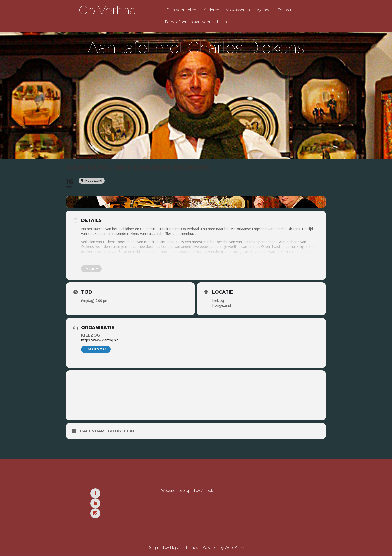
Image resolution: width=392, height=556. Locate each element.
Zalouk (207, 493)
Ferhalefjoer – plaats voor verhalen (196, 22)
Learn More (96, 352)
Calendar (92, 434)
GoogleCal (122, 434)
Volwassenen (238, 10)
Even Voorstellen (181, 10)
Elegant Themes (184, 530)
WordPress (235, 530)
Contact (284, 10)
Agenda (264, 10)
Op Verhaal (109, 10)
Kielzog (91, 338)
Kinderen (211, 10)
